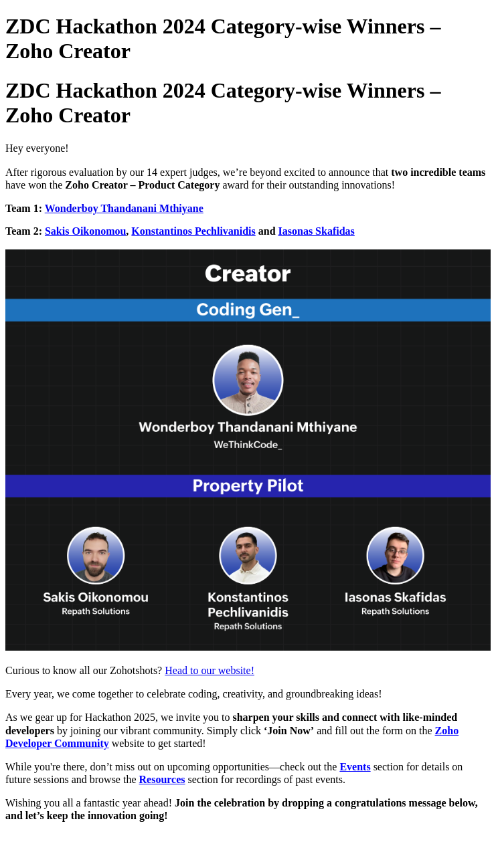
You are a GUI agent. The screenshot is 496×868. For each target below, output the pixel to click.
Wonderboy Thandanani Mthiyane (124, 208)
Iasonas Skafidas (317, 231)
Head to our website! (210, 670)
